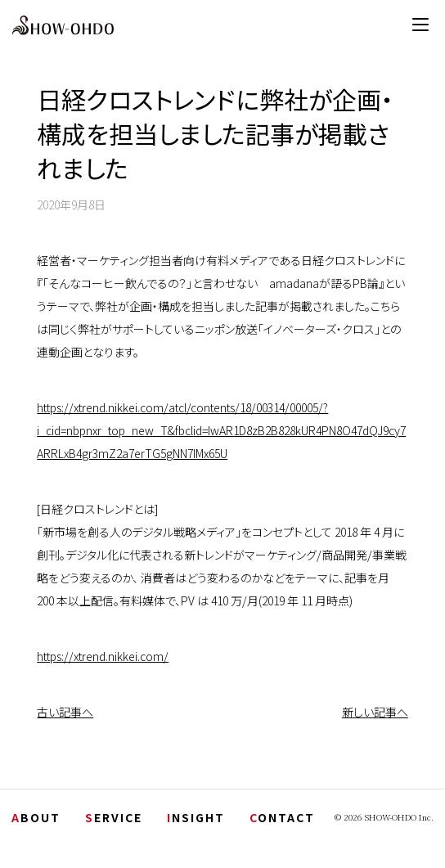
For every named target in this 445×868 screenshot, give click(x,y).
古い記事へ (65, 712)
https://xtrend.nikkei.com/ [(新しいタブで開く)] (103, 656)
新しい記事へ (375, 712)
